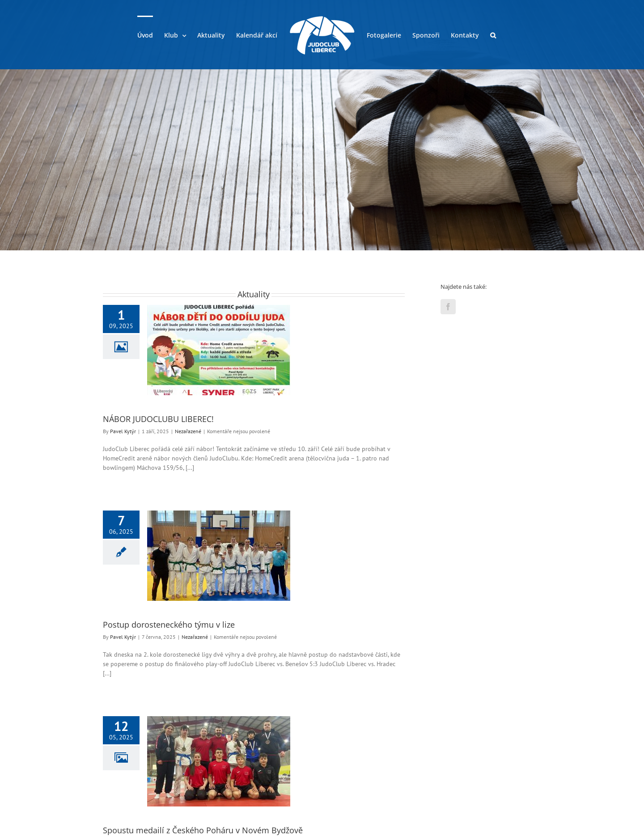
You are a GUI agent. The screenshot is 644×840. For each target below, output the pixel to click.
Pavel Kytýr (123, 431)
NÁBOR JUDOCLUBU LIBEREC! (158, 419)
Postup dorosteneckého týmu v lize (169, 625)
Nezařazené (188, 431)
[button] (493, 35)
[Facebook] (448, 307)
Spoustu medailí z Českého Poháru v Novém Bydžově (203, 830)
